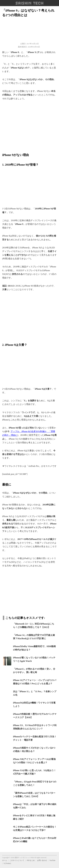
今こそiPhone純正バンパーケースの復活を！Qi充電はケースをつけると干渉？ (35, 829)
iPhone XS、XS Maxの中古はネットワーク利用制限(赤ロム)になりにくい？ (35, 727)
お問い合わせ (42, 860)
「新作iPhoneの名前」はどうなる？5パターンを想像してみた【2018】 (34, 795)
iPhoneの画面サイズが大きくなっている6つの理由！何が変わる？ (34, 750)
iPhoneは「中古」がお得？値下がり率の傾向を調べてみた (35, 806)
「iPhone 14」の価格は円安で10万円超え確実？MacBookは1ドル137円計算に (34, 637)
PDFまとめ (31, 860)
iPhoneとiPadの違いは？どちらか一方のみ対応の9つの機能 (35, 840)
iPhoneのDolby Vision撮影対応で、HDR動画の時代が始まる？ (34, 648)
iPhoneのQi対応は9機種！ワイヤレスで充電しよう (34, 704)
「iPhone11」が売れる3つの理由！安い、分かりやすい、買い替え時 (34, 671)
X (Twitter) (7, 863)
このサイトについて (17, 860)
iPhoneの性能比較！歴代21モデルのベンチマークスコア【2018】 (35, 716)
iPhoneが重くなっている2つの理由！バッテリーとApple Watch (34, 659)
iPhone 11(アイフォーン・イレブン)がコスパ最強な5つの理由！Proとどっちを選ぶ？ (35, 682)
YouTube (52, 860)
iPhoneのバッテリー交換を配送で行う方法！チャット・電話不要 (35, 738)
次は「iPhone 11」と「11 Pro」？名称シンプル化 (35, 693)
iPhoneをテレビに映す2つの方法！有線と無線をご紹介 (34, 817)
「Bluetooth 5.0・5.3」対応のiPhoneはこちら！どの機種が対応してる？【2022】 (34, 626)
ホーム (5, 860)
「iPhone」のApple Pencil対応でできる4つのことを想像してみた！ (35, 783)
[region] (29, 125)
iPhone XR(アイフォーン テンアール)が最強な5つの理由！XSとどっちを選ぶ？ (34, 761)
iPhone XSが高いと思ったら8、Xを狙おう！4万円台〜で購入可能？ (34, 772)
